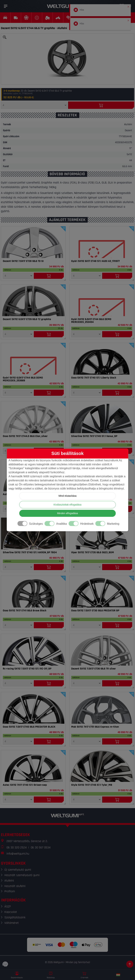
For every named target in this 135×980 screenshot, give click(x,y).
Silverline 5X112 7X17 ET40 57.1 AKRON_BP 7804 (30, 553)
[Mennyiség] (34, 105)
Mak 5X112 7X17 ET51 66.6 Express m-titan (95, 727)
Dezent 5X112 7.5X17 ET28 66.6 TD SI (23, 261)
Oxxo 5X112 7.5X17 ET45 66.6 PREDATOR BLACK (29, 727)
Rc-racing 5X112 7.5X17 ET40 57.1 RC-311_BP (27, 669)
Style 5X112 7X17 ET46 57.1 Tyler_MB (92, 785)
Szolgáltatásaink (15, 917)
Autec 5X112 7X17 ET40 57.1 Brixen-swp (25, 785)
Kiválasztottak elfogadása (68, 505)
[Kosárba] (101, 105)
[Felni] (33, 242)
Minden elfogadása (67, 513)
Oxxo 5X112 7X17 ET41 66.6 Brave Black (25, 611)
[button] (128, 6)
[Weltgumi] (64, 6)
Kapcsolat (11, 912)
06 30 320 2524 (17, 847)
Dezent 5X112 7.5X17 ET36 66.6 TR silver (94, 669)
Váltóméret (12, 923)
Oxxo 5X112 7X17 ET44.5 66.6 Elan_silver (25, 436)
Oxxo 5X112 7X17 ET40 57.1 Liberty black (94, 378)
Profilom (10, 891)
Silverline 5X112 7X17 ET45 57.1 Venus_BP (94, 436)
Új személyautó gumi (18, 870)
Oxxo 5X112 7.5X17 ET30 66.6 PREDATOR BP (95, 611)
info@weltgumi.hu (18, 854)
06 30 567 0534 (41, 847)
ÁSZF (8, 906)
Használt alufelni (15, 886)
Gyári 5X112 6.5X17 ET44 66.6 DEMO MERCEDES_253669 (23, 379)
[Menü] (6, 6)
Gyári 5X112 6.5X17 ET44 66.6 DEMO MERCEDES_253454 (91, 321)
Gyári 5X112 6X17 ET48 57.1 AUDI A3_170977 (95, 261)
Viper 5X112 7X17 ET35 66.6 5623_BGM (93, 553)
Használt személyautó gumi (22, 875)
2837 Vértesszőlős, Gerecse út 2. (27, 841)
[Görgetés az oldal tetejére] (130, 964)
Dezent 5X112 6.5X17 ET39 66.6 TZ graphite (27, 319)
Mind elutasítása (67, 496)
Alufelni (9, 881)
